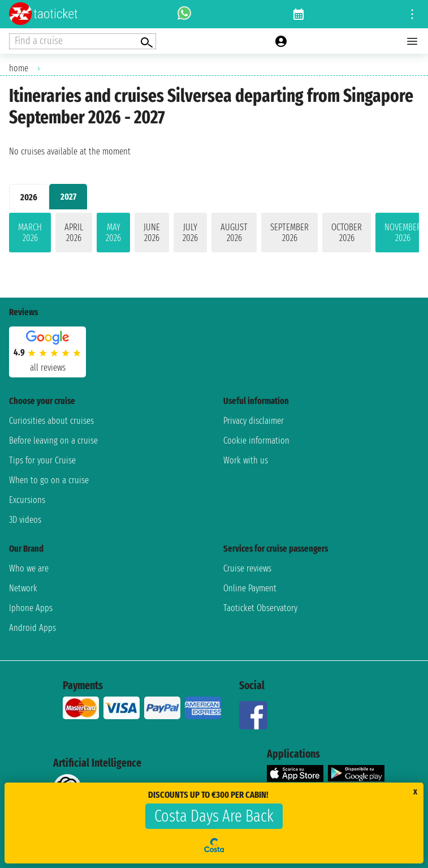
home (19, 68)
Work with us (246, 460)
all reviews (48, 368)
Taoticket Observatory (260, 608)
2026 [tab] (29, 197)
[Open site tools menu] (412, 14)
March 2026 (30, 233)
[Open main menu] (412, 41)
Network (23, 588)
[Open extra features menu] (83, 41)
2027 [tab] (68, 197)
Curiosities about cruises (51, 421)
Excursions (27, 500)
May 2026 (113, 233)
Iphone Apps (31, 608)
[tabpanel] (214, 235)
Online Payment (250, 588)
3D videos (25, 520)
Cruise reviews (247, 568)
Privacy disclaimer (254, 421)
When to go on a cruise (49, 480)
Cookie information (256, 441)
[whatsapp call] (184, 14)
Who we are (29, 568)
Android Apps (33, 628)
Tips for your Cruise (42, 460)
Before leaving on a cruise (53, 441)
